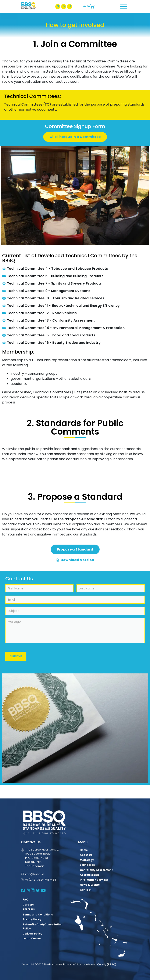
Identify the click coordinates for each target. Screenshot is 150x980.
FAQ (25, 899)
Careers (28, 905)
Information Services (94, 880)
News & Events (90, 885)
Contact (86, 890)
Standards (87, 865)
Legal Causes (32, 938)
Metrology (87, 860)
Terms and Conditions (38, 915)
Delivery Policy (32, 934)
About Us (86, 855)
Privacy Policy (32, 919)
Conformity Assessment (96, 870)
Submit (16, 656)
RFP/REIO (29, 909)
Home (84, 850)
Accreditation (89, 875)
